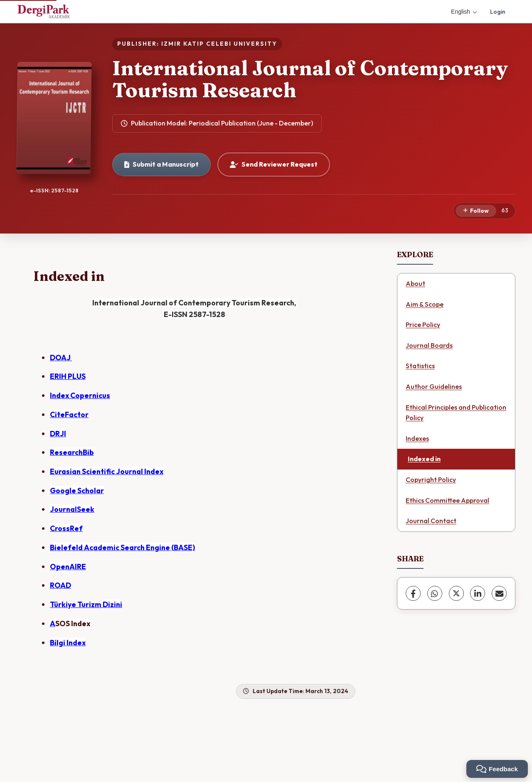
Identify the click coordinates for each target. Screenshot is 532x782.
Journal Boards (429, 345)
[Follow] (476, 211)
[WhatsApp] (435, 593)
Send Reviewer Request (274, 164)
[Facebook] (413, 593)
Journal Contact (431, 521)
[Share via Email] (499, 593)
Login (498, 12)
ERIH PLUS (68, 376)
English (464, 12)
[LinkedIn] (478, 593)
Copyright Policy (431, 480)
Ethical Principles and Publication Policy (456, 413)
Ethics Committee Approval (447, 500)
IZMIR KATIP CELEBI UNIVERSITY (219, 44)
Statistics (420, 366)
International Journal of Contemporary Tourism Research (310, 79)
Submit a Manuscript (161, 164)
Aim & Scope (425, 304)
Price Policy (423, 325)
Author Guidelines (434, 386)
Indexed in (424, 459)
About (415, 283)
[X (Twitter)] (456, 593)
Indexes (417, 438)
